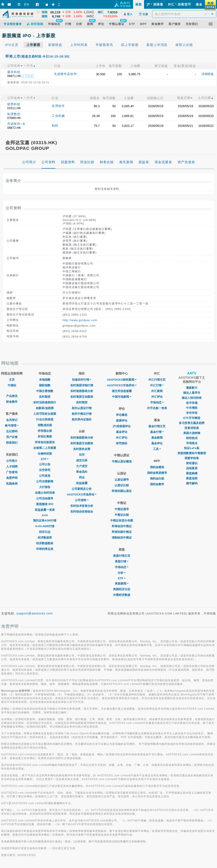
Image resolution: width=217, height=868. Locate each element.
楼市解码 (192, 483)
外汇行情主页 (157, 380)
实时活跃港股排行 (45, 402)
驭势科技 (14, 104)
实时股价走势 (82, 449)
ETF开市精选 (192, 418)
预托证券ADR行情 (45, 521)
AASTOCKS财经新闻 (122, 380)
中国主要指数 (45, 391)
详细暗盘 (208, 74)
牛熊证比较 (122, 515)
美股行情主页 (122, 556)
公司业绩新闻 (45, 481)
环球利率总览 (45, 549)
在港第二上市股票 (45, 448)
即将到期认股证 (122, 491)
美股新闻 (122, 584)
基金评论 (122, 432)
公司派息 (45, 476)
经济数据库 (45, 538)
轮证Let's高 (192, 448)
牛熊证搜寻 (122, 509)
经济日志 (45, 532)
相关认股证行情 (82, 408)
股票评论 (122, 421)
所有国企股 (45, 431)
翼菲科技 (14, 72)
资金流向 (82, 472)
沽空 (82, 455)
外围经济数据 (122, 595)
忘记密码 (12, 431)
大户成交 (82, 466)
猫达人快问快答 (192, 398)
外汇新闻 (157, 391)
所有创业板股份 (45, 442)
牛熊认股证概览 (122, 461)
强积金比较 (157, 479)
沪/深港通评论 (122, 426)
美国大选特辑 (192, 433)
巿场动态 (157, 402)
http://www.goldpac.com (80, 320)
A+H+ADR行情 (45, 526)
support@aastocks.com (35, 613)
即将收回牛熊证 (122, 526)
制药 (55, 126)
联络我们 (12, 443)
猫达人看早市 (192, 393)
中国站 (12, 385)
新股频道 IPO (45, 504)
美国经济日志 (122, 589)
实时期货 (45, 397)
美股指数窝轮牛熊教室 (192, 453)
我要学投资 (192, 458)
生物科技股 (45, 454)
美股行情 (122, 561)
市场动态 (122, 567)
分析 (122, 573)
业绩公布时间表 (45, 493)
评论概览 (122, 415)
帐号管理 (12, 426)
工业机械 (58, 116)
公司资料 (82, 500)
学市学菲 (192, 413)
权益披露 (82, 483)
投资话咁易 (192, 428)
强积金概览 (157, 467)
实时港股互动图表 (82, 397)
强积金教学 (157, 484)
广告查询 (12, 472)
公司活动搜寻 (45, 498)
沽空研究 (45, 470)
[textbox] (184, 14)
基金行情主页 (157, 426)
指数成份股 (45, 425)
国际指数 (45, 385)
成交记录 (82, 460)
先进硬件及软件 (65, 74)
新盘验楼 (192, 473)
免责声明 (12, 478)
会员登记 (12, 420)
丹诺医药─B (16, 124)
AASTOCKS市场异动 (82, 494)
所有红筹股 (45, 437)
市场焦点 (192, 443)
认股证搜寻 (122, 480)
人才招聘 (12, 466)
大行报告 (45, 487)
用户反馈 (12, 437)
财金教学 (12, 402)
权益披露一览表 (45, 510)
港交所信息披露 (122, 391)
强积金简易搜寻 (157, 473)
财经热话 (192, 438)
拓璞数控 (14, 114)
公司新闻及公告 (82, 489)
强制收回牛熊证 (122, 538)
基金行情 (157, 432)
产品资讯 (12, 396)
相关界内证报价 (82, 419)
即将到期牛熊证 (122, 532)
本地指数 (45, 380)
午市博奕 (192, 408)
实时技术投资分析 (82, 506)
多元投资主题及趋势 (192, 423)
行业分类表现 (45, 419)
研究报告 (122, 443)
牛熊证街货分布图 (122, 521)
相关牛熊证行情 (82, 414)
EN (27, 4)
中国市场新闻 (122, 397)
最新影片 (192, 388)
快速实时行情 (82, 380)
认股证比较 (122, 485)
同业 (82, 477)
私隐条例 (12, 484)
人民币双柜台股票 (45, 414)
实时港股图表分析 (82, 391)
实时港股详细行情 (82, 385)
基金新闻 (157, 438)
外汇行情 (157, 385)
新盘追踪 (192, 478)
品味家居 (192, 468)
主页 (12, 380)
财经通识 (192, 463)
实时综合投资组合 (82, 512)
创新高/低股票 (45, 408)
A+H (45, 515)
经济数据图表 (45, 543)
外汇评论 (122, 438)
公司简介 (12, 461)
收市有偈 (192, 403)
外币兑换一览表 (157, 408)
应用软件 (58, 106)
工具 (157, 449)
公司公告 (45, 464)
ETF (45, 459)
